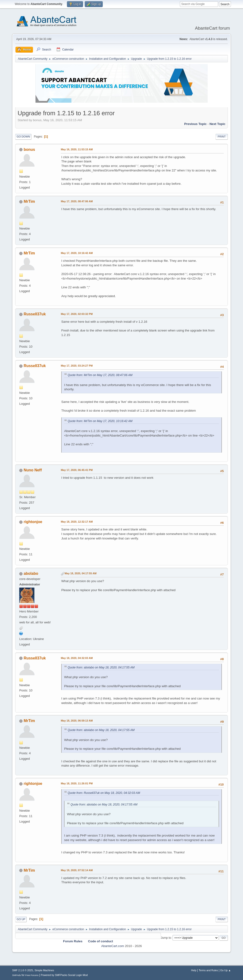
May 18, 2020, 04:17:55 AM (80, 573)
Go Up (21, 919)
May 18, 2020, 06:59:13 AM (77, 721)
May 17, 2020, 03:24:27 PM (77, 366)
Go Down (23, 137)
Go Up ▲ (226, 970)
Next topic (217, 124)
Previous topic (195, 124)
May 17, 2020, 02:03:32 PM (77, 314)
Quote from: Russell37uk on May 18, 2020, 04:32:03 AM (104, 793)
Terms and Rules (208, 970)
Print (222, 137)
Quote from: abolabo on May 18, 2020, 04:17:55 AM (101, 667)
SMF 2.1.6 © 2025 (23, 970)
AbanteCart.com (112, 946)
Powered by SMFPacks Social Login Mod (64, 975)
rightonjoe (33, 522)
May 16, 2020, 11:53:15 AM (77, 149)
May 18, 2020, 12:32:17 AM (77, 522)
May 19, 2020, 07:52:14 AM (77, 870)
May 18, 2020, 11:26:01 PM (77, 783)
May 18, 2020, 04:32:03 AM (77, 658)
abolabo (31, 573)
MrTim (29, 201)
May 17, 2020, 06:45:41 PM (77, 470)
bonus (29, 150)
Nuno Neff (33, 470)
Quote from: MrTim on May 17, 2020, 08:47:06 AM (100, 375)
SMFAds (16, 975)
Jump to (166, 938)
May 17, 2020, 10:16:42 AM (77, 253)
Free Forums (32, 975)
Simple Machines (44, 970)
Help (194, 970)
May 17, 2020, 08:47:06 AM (77, 201)
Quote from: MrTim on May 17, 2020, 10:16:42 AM (100, 421)
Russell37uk (35, 314)
